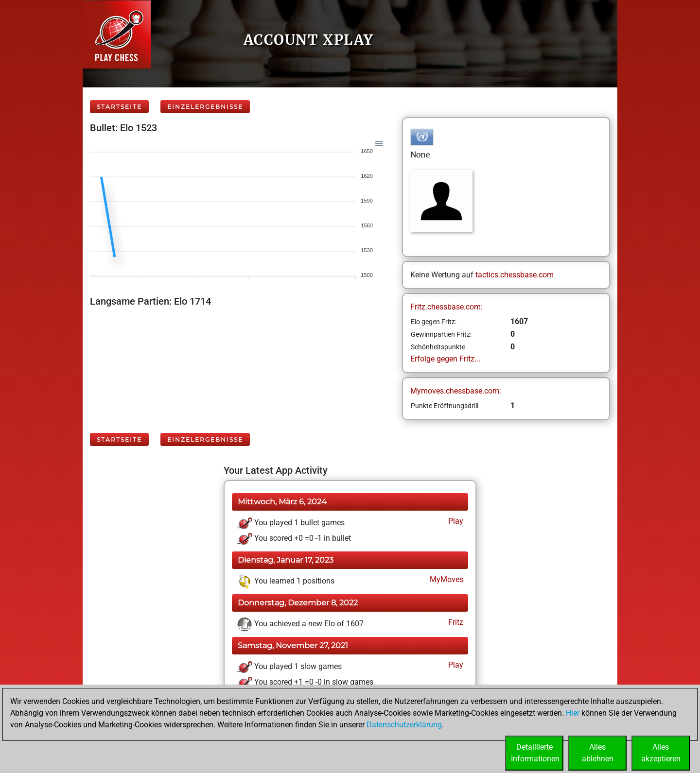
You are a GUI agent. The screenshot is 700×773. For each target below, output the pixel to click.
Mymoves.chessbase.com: (456, 391)
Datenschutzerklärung (404, 725)
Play (455, 521)
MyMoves (446, 579)
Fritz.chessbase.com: (446, 307)
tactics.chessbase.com (515, 275)
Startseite (119, 107)
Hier (573, 713)
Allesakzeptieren (661, 753)
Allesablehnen (598, 753)
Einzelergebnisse (205, 107)
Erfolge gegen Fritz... (445, 359)
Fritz (455, 622)
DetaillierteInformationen (535, 753)
